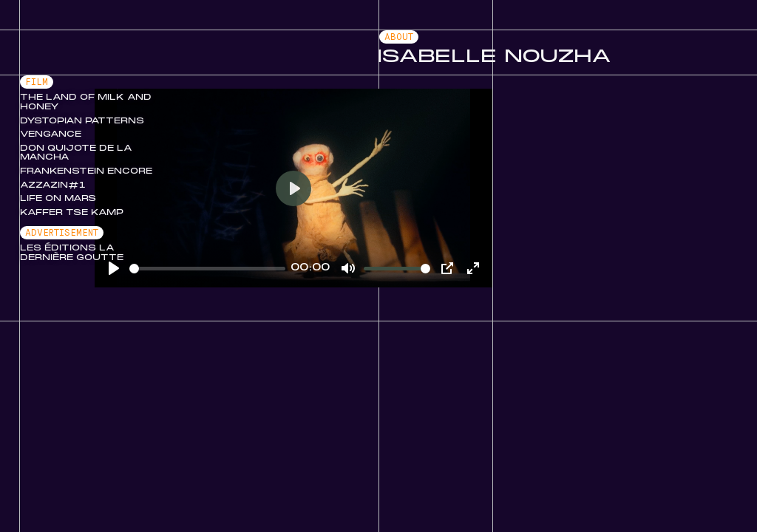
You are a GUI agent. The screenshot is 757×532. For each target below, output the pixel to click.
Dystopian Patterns (82, 121)
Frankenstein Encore (86, 171)
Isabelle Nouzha (494, 57)
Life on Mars (58, 199)
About (399, 38)
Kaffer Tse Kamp (72, 213)
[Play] (293, 188)
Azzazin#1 (53, 185)
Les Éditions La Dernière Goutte (72, 253)
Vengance (51, 134)
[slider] (207, 269)
